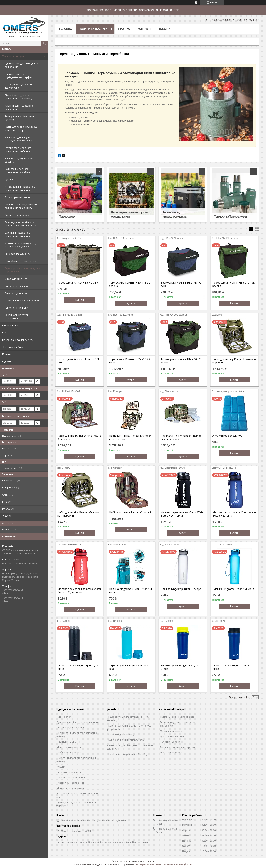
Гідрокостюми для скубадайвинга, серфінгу (19, 76)
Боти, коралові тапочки (19, 197)
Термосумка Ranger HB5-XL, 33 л (78, 283)
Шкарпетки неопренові (71, 777)
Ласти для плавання (69, 742)
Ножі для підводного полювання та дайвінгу (18, 171)
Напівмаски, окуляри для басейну (19, 160)
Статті (6, 333)
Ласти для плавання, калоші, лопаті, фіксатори (21, 128)
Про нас (7, 354)
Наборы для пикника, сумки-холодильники (130, 214)
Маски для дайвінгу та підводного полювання (18, 139)
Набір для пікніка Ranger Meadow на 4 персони (78, 514)
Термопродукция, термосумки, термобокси (23, 270)
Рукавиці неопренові (17, 215)
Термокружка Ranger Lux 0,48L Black (232, 667)
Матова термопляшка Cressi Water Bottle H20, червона (79, 591)
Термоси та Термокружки (231, 216)
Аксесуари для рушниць (71, 727)
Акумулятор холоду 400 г (228, 436)
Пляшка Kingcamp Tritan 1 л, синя (233, 589)
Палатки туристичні (16, 293)
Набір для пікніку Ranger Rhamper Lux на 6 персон (182, 437)
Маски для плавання (69, 747)
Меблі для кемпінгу (16, 279)
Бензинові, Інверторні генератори (18, 316)
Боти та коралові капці (70, 772)
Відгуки (6, 361)
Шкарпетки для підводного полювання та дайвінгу (21, 206)
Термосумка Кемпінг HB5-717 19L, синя (79, 361)
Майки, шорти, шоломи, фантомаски (18, 86)
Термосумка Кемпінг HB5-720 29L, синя (131, 361)
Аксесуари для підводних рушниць (19, 118)
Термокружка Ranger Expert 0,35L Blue (130, 667)
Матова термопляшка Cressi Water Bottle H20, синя (234, 514)
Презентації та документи (18, 340)
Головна (65, 29)
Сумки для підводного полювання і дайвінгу (17, 234)
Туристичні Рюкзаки (17, 286)
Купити (80, 300)
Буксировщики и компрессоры (126, 740)
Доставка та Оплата (14, 347)
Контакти (145, 29)
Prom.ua (150, 861)
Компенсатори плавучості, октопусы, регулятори (20, 245)
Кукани (9, 179)
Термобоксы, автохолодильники (175, 214)
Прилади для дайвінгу (17, 254)
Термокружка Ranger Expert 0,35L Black (78, 667)
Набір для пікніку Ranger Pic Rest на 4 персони (80, 437)
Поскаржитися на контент (149, 864)
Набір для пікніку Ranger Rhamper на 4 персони (130, 437)
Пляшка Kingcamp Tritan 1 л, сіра (181, 589)
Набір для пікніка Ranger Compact (130, 512)
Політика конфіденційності (178, 864)
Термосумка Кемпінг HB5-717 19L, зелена (234, 284)
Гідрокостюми (65, 717)
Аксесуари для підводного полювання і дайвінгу (20, 188)
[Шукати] (44, 43)
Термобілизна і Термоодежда (22, 261)
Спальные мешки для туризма (22, 300)
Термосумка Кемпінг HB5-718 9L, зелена (130, 284)
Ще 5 (8, 516)
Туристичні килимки (16, 308)
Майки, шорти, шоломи (70, 788)
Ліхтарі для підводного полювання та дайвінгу (18, 97)
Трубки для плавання (69, 752)
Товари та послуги (13, 56)
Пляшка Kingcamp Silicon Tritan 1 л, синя (131, 591)
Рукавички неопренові (70, 783)
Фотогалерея (10, 325)
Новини (165, 29)
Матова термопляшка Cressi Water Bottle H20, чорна (183, 514)
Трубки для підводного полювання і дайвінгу (18, 149)
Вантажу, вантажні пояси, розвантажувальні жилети (20, 224)
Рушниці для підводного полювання (19, 107)
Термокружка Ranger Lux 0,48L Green (180, 667)
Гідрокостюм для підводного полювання (21, 65)
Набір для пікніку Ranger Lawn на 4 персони (234, 361)
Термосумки (67, 216)
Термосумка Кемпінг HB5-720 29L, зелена (182, 361)
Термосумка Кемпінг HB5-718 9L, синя (181, 284)
